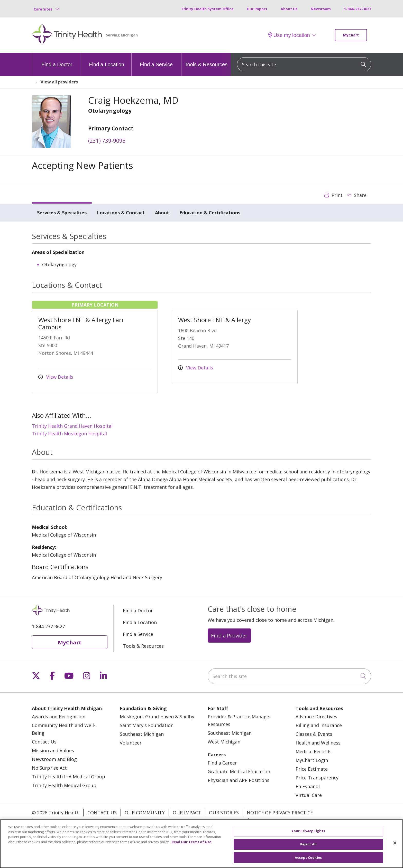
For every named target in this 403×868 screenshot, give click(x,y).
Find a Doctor (57, 60)
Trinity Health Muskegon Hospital (69, 434)
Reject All (308, 849)
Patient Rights (136, 822)
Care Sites (43, 9)
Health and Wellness (318, 743)
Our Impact (257, 9)
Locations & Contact (121, 213)
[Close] (395, 848)
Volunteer (131, 743)
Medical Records (314, 751)
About (162, 213)
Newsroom (321, 9)
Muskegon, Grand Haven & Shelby (157, 717)
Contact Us (44, 742)
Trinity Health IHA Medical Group (68, 777)
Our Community (145, 813)
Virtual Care (309, 795)
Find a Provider (229, 635)
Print (333, 195)
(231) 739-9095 (107, 141)
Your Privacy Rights (277, 822)
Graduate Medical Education (239, 771)
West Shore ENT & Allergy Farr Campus (81, 323)
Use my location (289, 35)
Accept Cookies (308, 862)
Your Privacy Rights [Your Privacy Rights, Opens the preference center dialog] (308, 835)
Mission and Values (53, 750)
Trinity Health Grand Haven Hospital (72, 426)
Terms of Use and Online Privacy (204, 822)
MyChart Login (312, 760)
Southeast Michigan (142, 734)
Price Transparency (317, 778)
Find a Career (222, 763)
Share (357, 195)
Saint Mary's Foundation (147, 725)
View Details (56, 377)
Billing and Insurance (319, 725)
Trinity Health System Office (207, 9)
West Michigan (224, 742)
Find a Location (107, 60)
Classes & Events (314, 734)
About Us (289, 9)
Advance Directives (316, 717)
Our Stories (224, 813)
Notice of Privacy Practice (280, 813)
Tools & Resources (206, 60)
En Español (308, 786)
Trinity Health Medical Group (64, 785)
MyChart (351, 35)
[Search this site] (304, 64)
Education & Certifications (210, 213)
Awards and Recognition (59, 717)
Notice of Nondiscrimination (73, 822)
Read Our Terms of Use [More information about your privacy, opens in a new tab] (191, 846)
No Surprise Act (49, 768)
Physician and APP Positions (239, 780)
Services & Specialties (62, 213)
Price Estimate (312, 769)
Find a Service (156, 60)
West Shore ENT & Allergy (214, 320)
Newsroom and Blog (54, 759)
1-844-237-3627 (358, 9)
